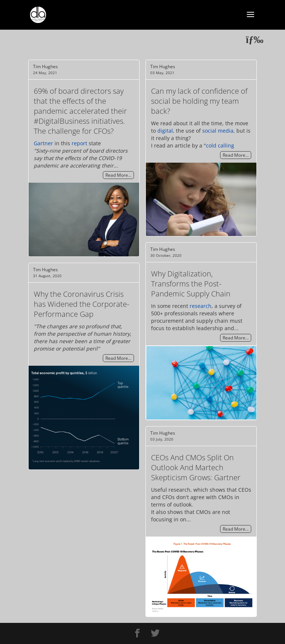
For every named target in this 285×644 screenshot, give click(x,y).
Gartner (43, 143)
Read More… (118, 175)
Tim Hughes (45, 67)
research (201, 306)
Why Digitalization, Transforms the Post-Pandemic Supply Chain (191, 284)
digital (165, 131)
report (79, 143)
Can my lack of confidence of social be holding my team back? (199, 101)
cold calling (220, 145)
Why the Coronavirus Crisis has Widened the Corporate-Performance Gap (81, 304)
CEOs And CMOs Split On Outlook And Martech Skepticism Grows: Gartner (196, 467)
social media (218, 131)
